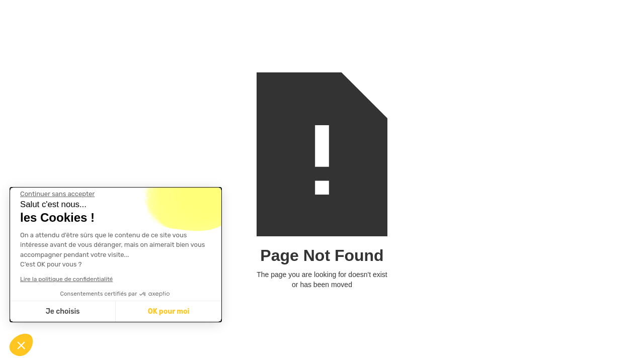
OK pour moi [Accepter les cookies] (169, 311)
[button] (21, 345)
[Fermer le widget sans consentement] (57, 194)
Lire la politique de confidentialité (66, 279)
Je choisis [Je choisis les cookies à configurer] (63, 311)
